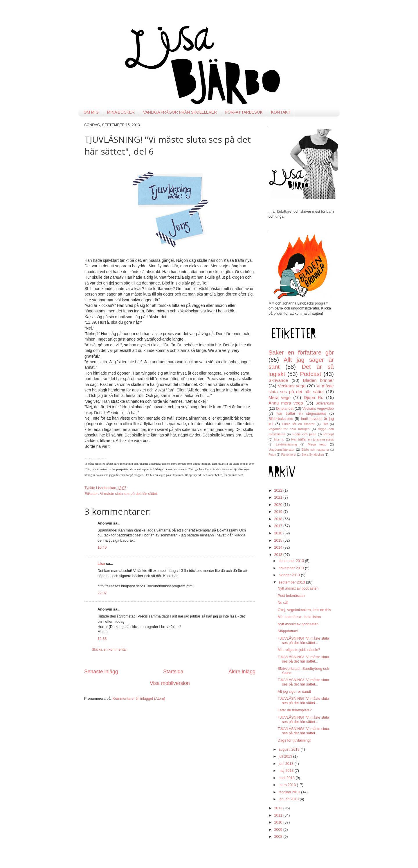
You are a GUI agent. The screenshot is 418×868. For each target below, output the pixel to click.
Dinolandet (285, 409)
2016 (279, 533)
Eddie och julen (304, 434)
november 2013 (292, 568)
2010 (279, 822)
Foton (272, 455)
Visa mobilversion (170, 683)
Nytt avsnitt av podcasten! (298, 624)
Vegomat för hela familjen (289, 429)
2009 (279, 830)
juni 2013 (287, 764)
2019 (279, 512)
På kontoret (289, 455)
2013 (279, 555)
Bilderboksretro (281, 419)
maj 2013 (287, 771)
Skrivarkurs (325, 403)
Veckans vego (292, 386)
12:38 (102, 639)
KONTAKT (281, 112)
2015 (279, 541)
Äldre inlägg (242, 672)
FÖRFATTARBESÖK (244, 112)
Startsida (173, 672)
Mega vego (317, 444)
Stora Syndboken (312, 455)
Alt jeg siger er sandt (294, 692)
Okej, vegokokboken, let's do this (304, 610)
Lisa (101, 564)
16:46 (102, 547)
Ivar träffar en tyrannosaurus (312, 439)
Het (325, 424)
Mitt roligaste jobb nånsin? (299, 650)
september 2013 (292, 582)
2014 (279, 547)
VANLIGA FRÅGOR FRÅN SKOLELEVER (180, 112)
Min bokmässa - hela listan (299, 617)
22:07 (102, 593)
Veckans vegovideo (318, 409)
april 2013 (287, 778)
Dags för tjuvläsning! (294, 740)
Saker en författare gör (301, 352)
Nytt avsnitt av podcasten (298, 588)
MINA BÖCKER (121, 112)
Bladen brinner (318, 380)
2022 (279, 491)
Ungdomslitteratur (281, 450)
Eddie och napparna (315, 450)
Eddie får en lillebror (298, 424)
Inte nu (279, 439)
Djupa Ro (313, 397)
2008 (279, 837)
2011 (279, 815)
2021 (279, 497)
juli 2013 (286, 756)
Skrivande (278, 380)
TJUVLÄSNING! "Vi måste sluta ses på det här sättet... (303, 641)
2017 (279, 526)
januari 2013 (289, 799)
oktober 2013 (290, 575)
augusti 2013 (290, 749)
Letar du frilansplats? (294, 710)
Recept (329, 434)
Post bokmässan (291, 596)
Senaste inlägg (101, 672)
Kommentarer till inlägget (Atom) (139, 699)
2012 (279, 808)
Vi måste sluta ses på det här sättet (128, 494)
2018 (279, 519)
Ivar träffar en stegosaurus (301, 414)
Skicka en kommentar (109, 649)
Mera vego (280, 397)
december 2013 (292, 561)
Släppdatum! (288, 631)
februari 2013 (290, 792)
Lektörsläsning (286, 444)
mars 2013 (288, 785)
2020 (279, 505)
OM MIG (91, 112)
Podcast (311, 374)
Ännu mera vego (286, 403)
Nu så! (283, 603)
